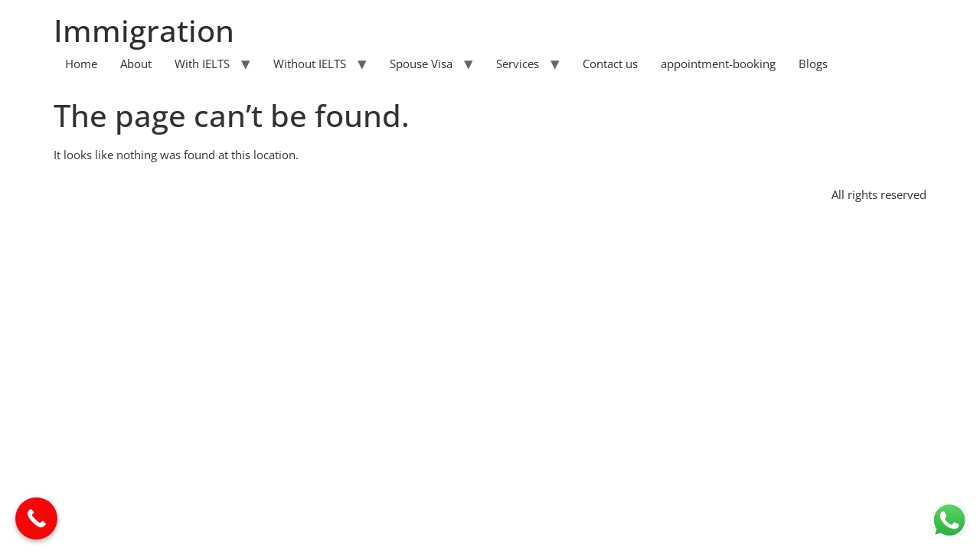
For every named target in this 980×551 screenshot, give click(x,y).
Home (81, 64)
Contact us (610, 64)
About (136, 64)
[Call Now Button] (36, 518)
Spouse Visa (421, 64)
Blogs (813, 64)
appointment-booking (718, 64)
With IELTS (202, 64)
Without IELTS (310, 64)
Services (518, 64)
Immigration (144, 30)
